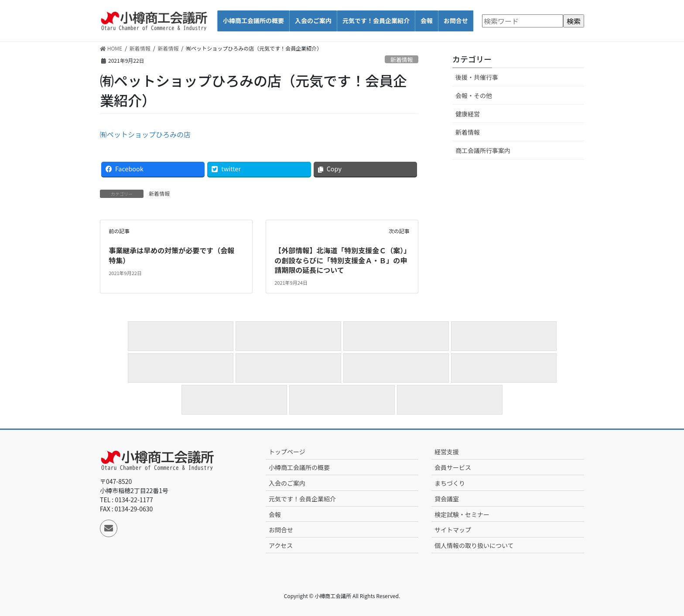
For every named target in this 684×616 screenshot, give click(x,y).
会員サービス (453, 467)
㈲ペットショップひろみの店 (145, 134)
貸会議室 (447, 499)
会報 (275, 514)
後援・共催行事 (477, 77)
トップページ (287, 452)
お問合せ (281, 530)
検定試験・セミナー (462, 514)
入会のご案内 (287, 483)
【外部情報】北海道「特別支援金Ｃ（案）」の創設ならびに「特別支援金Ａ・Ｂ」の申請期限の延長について (341, 260)
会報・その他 (474, 95)
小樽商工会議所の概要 (299, 467)
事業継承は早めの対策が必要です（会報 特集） (175, 255)
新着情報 (402, 60)
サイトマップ (453, 530)
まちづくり (450, 483)
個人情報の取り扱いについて (474, 545)
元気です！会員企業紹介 (302, 499)
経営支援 (447, 452)
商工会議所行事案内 (483, 150)
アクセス (281, 545)
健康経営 (468, 114)
